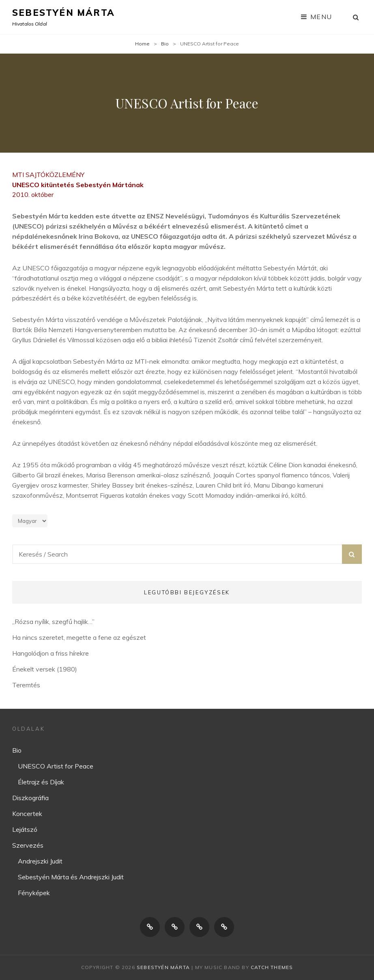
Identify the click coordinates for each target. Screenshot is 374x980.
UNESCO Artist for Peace (56, 766)
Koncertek (27, 814)
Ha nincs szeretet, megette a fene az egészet (79, 637)
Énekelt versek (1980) (45, 669)
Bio (165, 44)
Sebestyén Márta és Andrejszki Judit (71, 877)
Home (142, 44)
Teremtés (26, 685)
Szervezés (28, 845)
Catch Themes (272, 967)
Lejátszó (25, 829)
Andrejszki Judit (40, 861)
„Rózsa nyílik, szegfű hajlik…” (53, 622)
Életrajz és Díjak (41, 782)
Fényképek (34, 893)
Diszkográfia (30, 798)
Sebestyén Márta (63, 13)
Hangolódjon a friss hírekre (51, 653)
